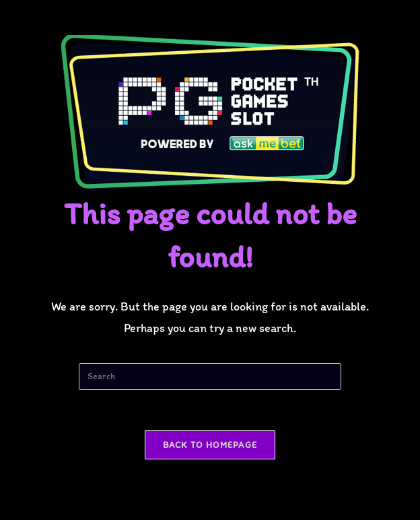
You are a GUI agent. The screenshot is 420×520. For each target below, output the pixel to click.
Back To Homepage (210, 445)
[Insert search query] (210, 377)
